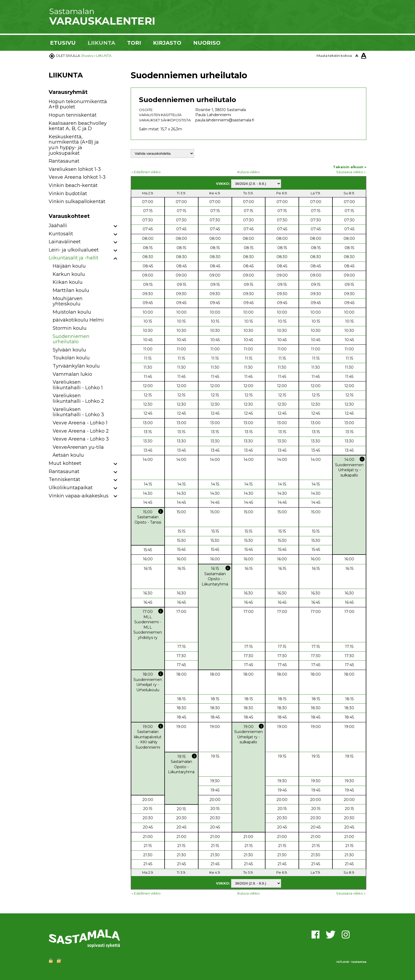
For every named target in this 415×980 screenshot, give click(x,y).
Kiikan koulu (68, 282)
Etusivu (87, 56)
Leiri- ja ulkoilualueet (74, 250)
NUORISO (207, 43)
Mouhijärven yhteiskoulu (68, 301)
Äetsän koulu (68, 455)
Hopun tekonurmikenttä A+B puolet (78, 104)
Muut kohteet (65, 463)
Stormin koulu (70, 328)
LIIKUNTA (101, 43)
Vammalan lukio (72, 374)
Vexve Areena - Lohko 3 (81, 439)
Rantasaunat (64, 161)
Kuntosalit (61, 234)
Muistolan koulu (72, 312)
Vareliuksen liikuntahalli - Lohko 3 (78, 412)
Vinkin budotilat (68, 194)
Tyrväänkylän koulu (76, 366)
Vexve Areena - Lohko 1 (80, 423)
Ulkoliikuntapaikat (71, 488)
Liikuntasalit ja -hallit (74, 258)
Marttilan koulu (71, 290)
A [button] (357, 56)
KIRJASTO (167, 43)
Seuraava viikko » (351, 172)
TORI (134, 43)
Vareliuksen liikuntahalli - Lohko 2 (78, 398)
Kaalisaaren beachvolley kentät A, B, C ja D (78, 126)
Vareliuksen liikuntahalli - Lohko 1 (78, 385)
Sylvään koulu (69, 350)
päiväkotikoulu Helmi (78, 320)
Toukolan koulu (71, 358)
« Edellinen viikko (146, 172)
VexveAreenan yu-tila (78, 447)
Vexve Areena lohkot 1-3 (77, 177)
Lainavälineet (65, 242)
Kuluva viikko (249, 172)
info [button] (362, 459)
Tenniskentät (64, 479)
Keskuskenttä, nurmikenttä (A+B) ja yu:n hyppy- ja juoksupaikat (74, 145)
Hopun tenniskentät (73, 115)
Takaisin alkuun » (350, 167)
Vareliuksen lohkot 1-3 (75, 169)
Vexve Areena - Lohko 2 (81, 431)
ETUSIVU (63, 43)
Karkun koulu (69, 274)
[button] (116, 226)
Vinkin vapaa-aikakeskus (79, 496)
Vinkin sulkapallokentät (77, 202)
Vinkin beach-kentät (73, 185)
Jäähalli (58, 226)
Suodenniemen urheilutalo (71, 339)
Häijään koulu (69, 266)
